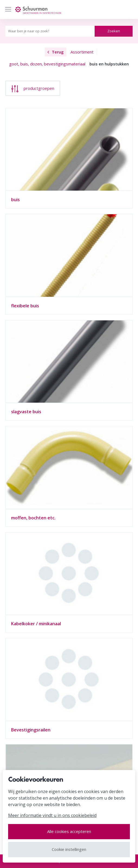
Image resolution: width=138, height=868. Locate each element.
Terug (56, 52)
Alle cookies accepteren (69, 831)
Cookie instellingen (69, 849)
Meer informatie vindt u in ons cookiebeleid (52, 815)
